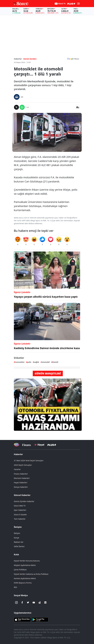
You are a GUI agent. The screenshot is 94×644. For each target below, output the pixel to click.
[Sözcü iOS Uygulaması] (22, 619)
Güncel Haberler (22, 495)
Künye (17, 538)
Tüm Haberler (20, 519)
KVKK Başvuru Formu (23, 583)
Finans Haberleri (21, 474)
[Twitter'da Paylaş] (16, 107)
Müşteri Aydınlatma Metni (25, 565)
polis (29, 362)
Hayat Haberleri (20, 483)
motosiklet (20, 362)
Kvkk (16, 555)
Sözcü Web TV (20, 506)
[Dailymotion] (40, 603)
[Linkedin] (45, 603)
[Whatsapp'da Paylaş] (22, 107)
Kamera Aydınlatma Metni (25, 578)
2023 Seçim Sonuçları (23, 465)
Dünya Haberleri (21, 487)
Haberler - (18, 59)
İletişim (18, 527)
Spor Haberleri (20, 510)
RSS (15, 587)
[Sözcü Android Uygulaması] (40, 619)
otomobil (46, 362)
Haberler (18, 454)
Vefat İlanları (19, 546)
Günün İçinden (30, 59)
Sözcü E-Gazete (20, 515)
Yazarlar (17, 469)
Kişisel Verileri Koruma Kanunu (27, 561)
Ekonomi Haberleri (22, 478)
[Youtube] (34, 603)
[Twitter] (28, 603)
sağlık (36, 362)
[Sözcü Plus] (52, 445)
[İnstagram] (16, 603)
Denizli (55, 362)
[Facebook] (22, 603)
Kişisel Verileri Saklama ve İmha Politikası (31, 574)
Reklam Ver (19, 542)
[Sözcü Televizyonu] (17, 445)
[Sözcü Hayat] (39, 445)
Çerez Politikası (20, 570)
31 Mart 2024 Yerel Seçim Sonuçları (29, 461)
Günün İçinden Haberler (24, 501)
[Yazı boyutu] (78, 107)
